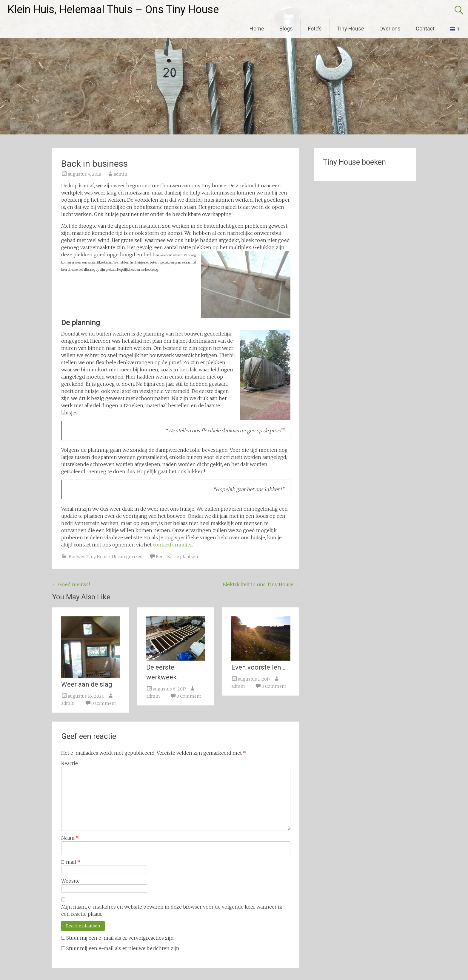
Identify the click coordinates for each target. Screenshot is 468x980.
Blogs (286, 29)
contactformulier (172, 545)
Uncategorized (127, 557)
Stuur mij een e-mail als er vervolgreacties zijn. (120, 938)
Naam (70, 838)
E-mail (71, 862)
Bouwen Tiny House (89, 557)
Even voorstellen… (258, 667)
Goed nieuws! (71, 584)
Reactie (70, 763)
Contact (425, 29)
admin (120, 174)
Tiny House (351, 29)
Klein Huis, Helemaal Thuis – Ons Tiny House (113, 10)
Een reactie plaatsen (177, 557)
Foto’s (315, 29)
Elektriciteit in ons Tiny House (261, 584)
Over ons (390, 29)
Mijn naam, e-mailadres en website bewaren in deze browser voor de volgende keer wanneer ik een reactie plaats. (172, 910)
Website (70, 881)
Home (257, 29)
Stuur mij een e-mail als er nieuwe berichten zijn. (123, 948)
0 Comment (104, 703)
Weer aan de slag (87, 684)
